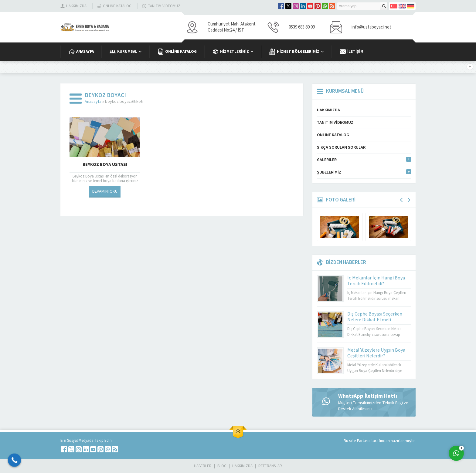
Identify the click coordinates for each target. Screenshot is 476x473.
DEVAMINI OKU (105, 191)
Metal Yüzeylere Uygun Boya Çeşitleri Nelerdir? (376, 353)
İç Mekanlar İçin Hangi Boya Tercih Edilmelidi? (376, 281)
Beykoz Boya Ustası (105, 165)
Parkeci (364, 441)
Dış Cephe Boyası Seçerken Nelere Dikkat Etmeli (375, 317)
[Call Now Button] (15, 460)
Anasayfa (93, 102)
